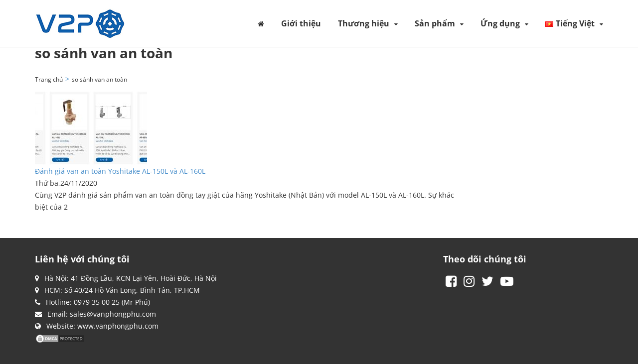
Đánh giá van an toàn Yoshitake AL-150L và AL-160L (120, 171)
